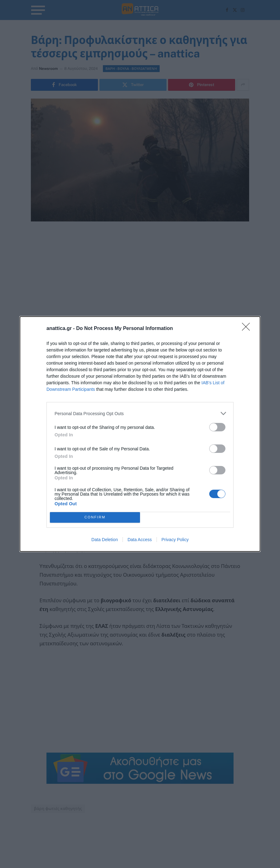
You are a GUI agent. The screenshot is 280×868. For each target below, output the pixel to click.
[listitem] (140, 413)
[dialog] (140, 434)
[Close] (248, 329)
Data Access (140, 540)
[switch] (217, 427)
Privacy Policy (175, 540)
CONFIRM (95, 518)
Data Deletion (105, 540)
